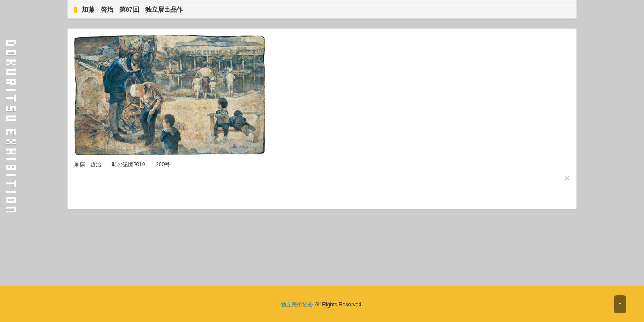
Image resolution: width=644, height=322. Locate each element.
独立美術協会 (297, 305)
